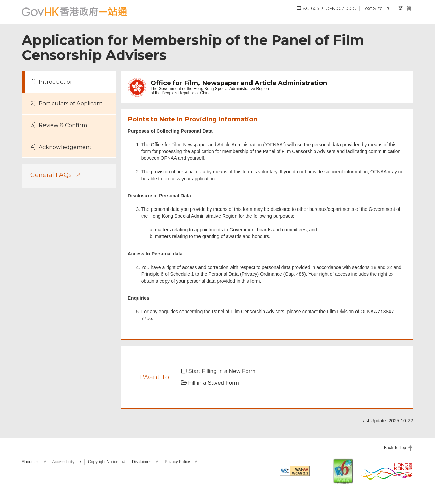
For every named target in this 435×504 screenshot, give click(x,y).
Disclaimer (141, 462)
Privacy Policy (177, 462)
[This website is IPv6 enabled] (343, 471)
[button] (223, 371)
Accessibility (63, 462)
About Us (30, 462)
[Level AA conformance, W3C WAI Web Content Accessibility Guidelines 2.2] (295, 471)
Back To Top (395, 448)
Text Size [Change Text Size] (373, 8)
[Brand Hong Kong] (387, 471)
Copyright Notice (103, 462)
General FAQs (51, 175)
